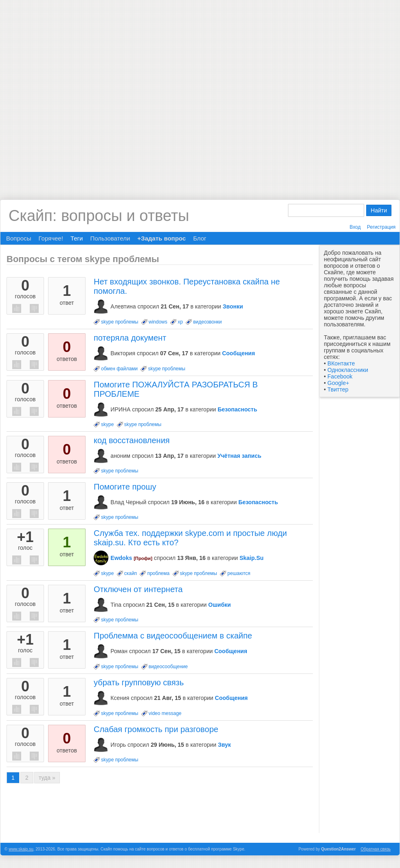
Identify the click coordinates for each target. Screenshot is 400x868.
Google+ (338, 383)
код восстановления (132, 440)
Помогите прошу (125, 487)
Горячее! (51, 238)
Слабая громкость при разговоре (156, 729)
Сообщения (238, 353)
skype (107, 424)
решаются (239, 573)
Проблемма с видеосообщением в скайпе (173, 636)
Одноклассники (348, 370)
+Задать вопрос (162, 238)
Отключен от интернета (138, 589)
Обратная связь (376, 849)
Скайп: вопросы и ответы (99, 216)
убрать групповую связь (139, 682)
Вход (355, 227)
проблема (158, 573)
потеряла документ (130, 338)
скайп (131, 573)
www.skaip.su (21, 849)
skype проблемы (120, 322)
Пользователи (110, 238)
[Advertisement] (94, 94)
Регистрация (381, 227)
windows (158, 322)
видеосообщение (168, 667)
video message (165, 713)
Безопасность (237, 409)
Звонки (233, 306)
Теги (77, 238)
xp (180, 322)
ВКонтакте (341, 363)
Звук (224, 745)
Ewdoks (121, 558)
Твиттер (338, 389)
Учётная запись (240, 456)
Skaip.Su (252, 558)
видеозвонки (207, 322)
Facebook (340, 376)
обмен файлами (119, 369)
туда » (47, 778)
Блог (200, 238)
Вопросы (19, 238)
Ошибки (219, 605)
